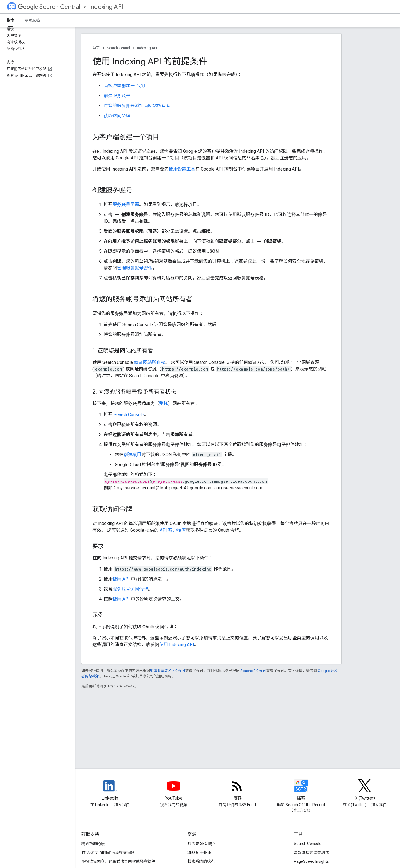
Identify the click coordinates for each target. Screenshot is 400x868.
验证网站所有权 (150, 362)
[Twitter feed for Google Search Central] (365, 791)
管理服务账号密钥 (135, 268)
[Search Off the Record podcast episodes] (301, 791)
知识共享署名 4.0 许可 (168, 671)
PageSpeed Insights (311, 861)
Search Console (129, 415)
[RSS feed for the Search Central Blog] (237, 791)
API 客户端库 (173, 530)
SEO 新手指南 (199, 852)
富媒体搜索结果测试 (311, 852)
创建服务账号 (117, 96)
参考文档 (32, 20)
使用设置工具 (182, 169)
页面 (126, 205)
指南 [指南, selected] (11, 20)
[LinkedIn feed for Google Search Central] (110, 791)
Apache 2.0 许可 (253, 671)
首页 (96, 48)
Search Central (49, 7)
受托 (164, 403)
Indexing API (106, 7)
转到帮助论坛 (93, 844)
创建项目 (132, 455)
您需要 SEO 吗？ (202, 844)
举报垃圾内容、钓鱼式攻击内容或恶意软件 (118, 861)
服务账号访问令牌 (130, 589)
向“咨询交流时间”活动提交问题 (108, 852)
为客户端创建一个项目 (126, 86)
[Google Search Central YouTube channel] (174, 791)
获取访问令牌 (117, 116)
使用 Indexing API (177, 645)
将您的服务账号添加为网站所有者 (137, 106)
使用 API (121, 579)
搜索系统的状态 (201, 861)
